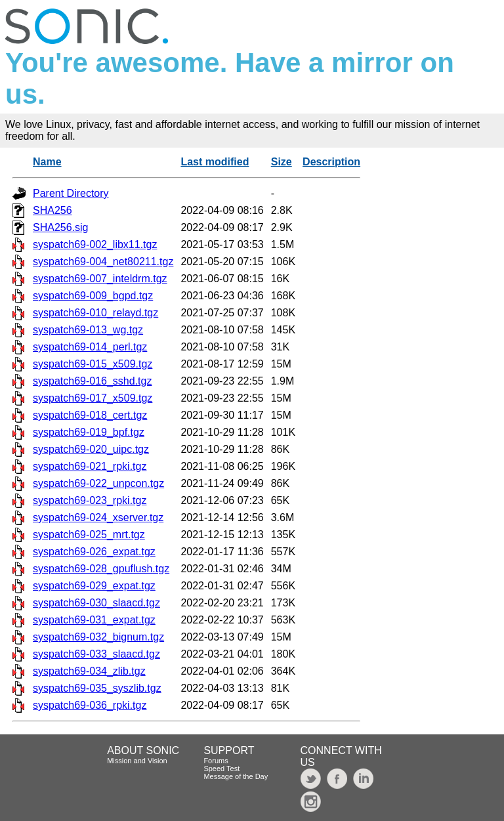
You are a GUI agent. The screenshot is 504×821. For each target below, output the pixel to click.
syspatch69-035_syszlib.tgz (97, 688)
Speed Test (221, 768)
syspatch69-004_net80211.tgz (103, 262)
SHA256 (52, 210)
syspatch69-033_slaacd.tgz (96, 654)
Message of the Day (236, 776)
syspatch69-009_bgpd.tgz (93, 296)
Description (331, 162)
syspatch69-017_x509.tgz (93, 398)
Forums (216, 761)
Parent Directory (71, 193)
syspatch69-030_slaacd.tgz (96, 603)
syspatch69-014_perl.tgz (90, 347)
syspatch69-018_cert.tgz (90, 415)
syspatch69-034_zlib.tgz (89, 671)
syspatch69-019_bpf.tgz (89, 432)
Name (47, 162)
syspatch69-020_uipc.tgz (91, 449)
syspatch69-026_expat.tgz (94, 552)
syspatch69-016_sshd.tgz (92, 381)
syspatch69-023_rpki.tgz (90, 500)
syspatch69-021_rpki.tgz (90, 466)
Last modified (215, 162)
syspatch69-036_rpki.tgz (90, 705)
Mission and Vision (137, 761)
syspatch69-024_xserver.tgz (98, 517)
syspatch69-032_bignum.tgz (98, 637)
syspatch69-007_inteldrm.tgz (100, 279)
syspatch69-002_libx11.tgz (95, 244)
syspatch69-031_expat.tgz (94, 620)
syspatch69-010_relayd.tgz (95, 313)
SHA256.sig (61, 227)
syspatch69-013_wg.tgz (88, 330)
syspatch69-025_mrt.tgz (89, 535)
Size (282, 162)
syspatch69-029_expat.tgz (94, 586)
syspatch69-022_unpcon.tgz (98, 483)
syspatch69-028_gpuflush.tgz (101, 569)
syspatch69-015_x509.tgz (93, 364)
